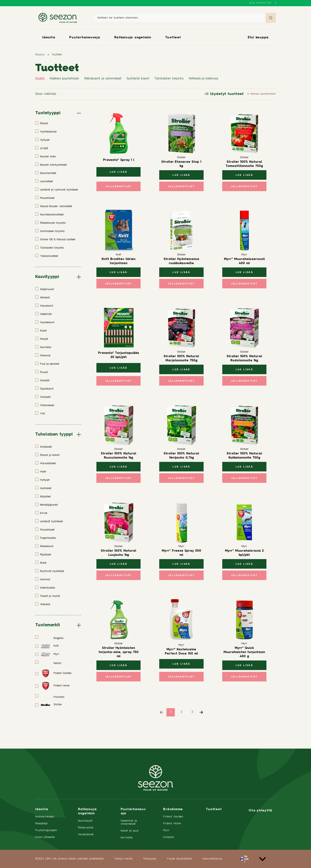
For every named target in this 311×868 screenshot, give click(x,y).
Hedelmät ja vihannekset (129, 822)
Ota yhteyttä (260, 3)
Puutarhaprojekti (46, 830)
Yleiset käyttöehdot (179, 859)
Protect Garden (173, 817)
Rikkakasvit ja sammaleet (103, 79)
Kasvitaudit (85, 821)
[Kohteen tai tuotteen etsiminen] (179, 18)
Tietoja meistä (123, 859)
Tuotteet (173, 38)
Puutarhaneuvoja (85, 38)
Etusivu (40, 55)
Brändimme (173, 809)
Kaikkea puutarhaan (64, 79)
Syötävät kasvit (138, 79)
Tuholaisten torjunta (169, 79)
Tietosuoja (150, 859)
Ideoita (49, 38)
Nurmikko (127, 838)
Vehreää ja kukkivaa (203, 79)
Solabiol (169, 837)
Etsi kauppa (258, 38)
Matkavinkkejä (45, 817)
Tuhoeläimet (86, 835)
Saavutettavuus (212, 859)
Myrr (166, 830)
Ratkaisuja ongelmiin (133, 38)
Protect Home (172, 824)
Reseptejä (41, 824)
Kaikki (40, 79)
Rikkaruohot (86, 828)
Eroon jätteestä (45, 837)
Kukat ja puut (130, 831)
